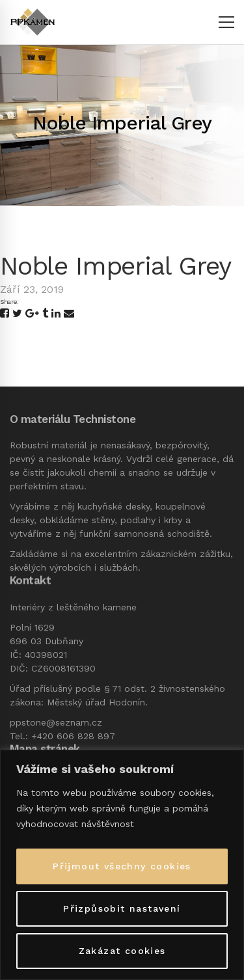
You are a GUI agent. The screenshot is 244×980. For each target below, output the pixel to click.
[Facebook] (5, 314)
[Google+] (32, 314)
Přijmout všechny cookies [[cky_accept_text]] (122, 866)
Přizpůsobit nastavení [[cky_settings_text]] (122, 908)
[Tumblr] (45, 314)
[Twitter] (17, 314)
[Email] (69, 314)
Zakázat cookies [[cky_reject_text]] (122, 951)
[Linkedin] (56, 314)
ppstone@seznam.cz (56, 722)
